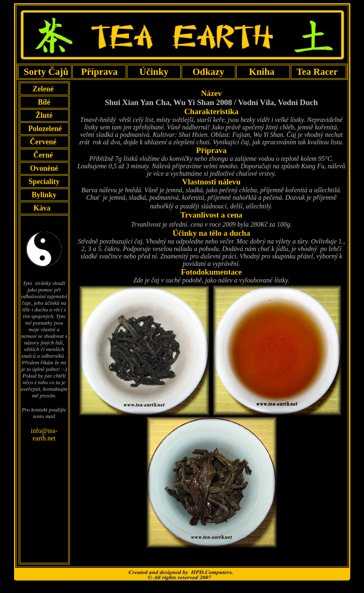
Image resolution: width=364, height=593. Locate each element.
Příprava (99, 72)
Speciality (44, 182)
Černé (44, 155)
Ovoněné (44, 168)
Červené (44, 142)
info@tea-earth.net (44, 434)
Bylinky (44, 195)
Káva (42, 208)
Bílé (44, 102)
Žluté (44, 115)
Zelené (44, 89)
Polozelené (44, 129)
